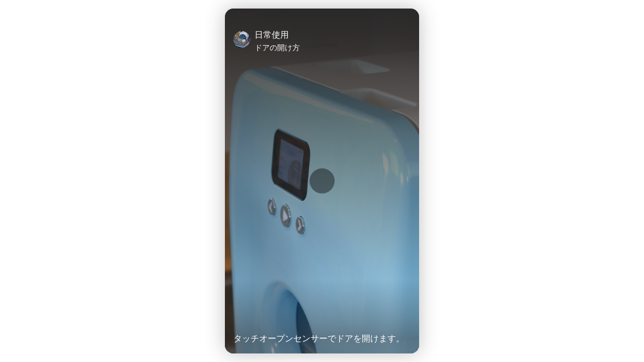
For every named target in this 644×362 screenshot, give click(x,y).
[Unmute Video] (407, 318)
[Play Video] (237, 318)
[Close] (407, 41)
